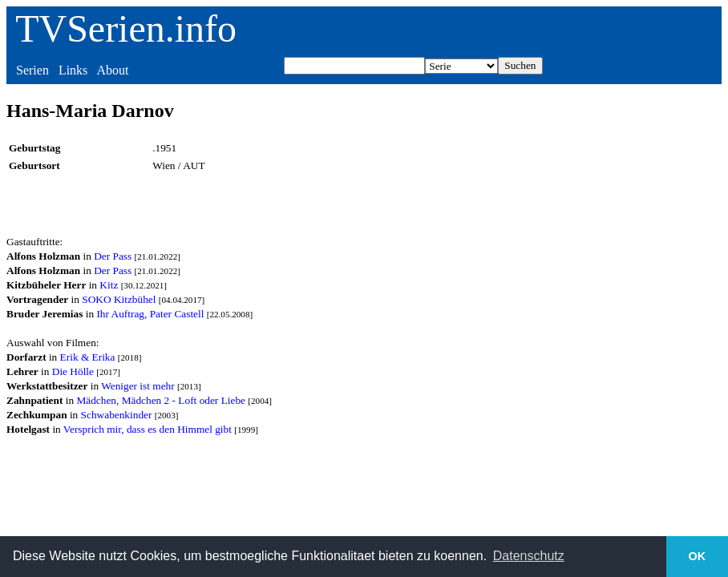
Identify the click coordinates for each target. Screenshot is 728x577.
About (112, 70)
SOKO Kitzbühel (119, 299)
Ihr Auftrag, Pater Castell (150, 314)
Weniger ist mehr (138, 386)
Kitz (109, 285)
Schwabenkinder (117, 415)
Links (73, 70)
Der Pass (113, 256)
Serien (32, 70)
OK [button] (698, 556)
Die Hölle (73, 371)
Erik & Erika (88, 357)
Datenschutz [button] (529, 556)
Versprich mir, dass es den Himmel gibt (148, 429)
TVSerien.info (126, 28)
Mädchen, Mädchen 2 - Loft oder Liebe (161, 400)
